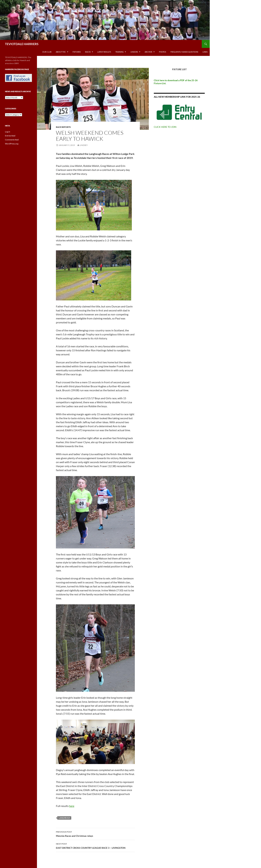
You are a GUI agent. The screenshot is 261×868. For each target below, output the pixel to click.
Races (88, 52)
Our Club (47, 52)
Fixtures (77, 52)
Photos (163, 52)
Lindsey (84, 145)
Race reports (63, 127)
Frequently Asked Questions (184, 52)
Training (120, 52)
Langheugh (64, 818)
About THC (61, 52)
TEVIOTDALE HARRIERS (22, 44)
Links (205, 52)
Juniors (134, 52)
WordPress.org (12, 144)
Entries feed (10, 136)
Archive (148, 52)
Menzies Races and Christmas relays (95, 834)
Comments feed (12, 140)
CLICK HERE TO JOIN (165, 127)
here (72, 806)
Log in (8, 132)
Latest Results (104, 52)
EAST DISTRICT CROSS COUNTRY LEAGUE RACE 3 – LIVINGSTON (95, 846)
